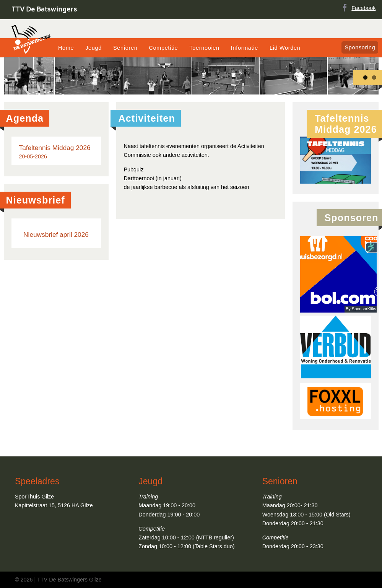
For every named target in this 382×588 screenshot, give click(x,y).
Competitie (163, 48)
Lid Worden (285, 48)
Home (66, 48)
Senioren (125, 48)
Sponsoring (360, 47)
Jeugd (93, 48)
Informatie (245, 48)
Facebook (358, 7)
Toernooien (204, 48)
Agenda (25, 118)
